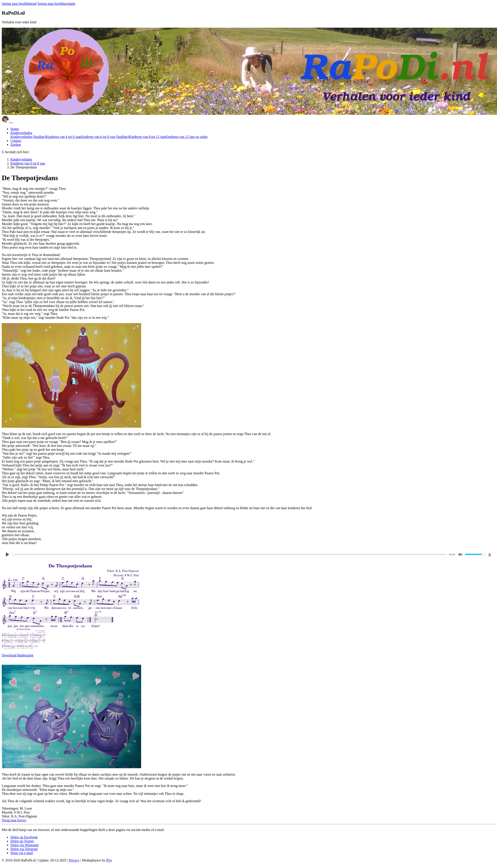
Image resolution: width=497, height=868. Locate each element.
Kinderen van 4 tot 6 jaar (63, 137)
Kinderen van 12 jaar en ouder (186, 137)
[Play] (7, 554)
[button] (14, 820)
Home (15, 129)
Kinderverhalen (28, 137)
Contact (16, 141)
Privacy (74, 860)
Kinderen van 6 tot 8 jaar (105, 137)
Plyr (109, 860)
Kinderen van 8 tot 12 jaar (147, 137)
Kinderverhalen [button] (21, 133)
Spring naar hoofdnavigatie (56, 4)
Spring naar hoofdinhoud (19, 4)
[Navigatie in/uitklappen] (11, 123)
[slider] (230, 554)
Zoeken (16, 145)
